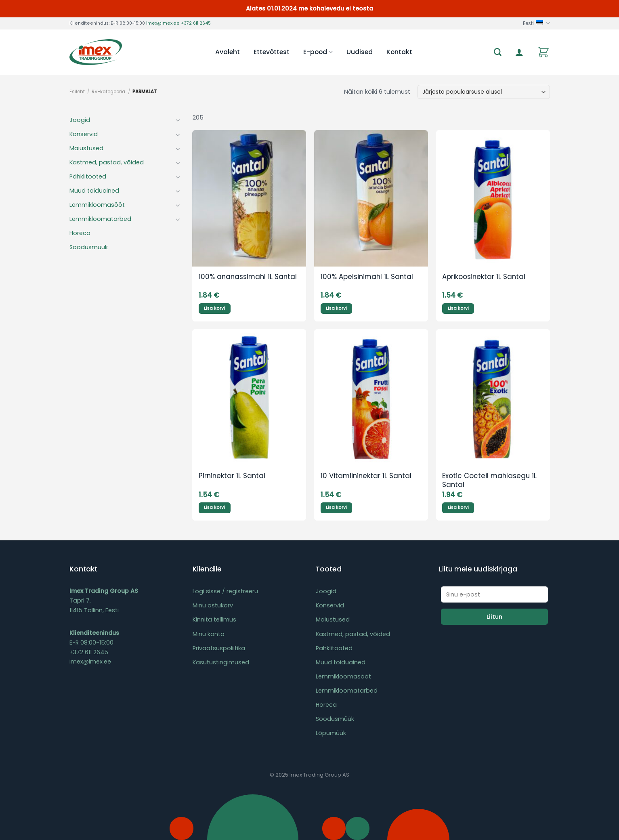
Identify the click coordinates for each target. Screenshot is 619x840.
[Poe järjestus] (484, 92)
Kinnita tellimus (214, 619)
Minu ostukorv (213, 605)
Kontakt (399, 52)
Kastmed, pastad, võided (107, 162)
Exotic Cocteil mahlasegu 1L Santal (489, 481)
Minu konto (209, 634)
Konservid (84, 134)
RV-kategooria (108, 92)
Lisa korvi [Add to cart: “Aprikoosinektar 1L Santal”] (458, 308)
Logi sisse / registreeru (225, 591)
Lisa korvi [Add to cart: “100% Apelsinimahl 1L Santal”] (336, 308)
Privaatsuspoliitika (219, 648)
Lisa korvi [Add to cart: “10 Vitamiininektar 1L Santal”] (336, 507)
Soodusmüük (89, 247)
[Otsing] (498, 52)
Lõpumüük (331, 733)
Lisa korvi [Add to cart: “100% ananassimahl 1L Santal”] (214, 308)
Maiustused (86, 148)
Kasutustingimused (221, 662)
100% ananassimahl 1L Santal (248, 277)
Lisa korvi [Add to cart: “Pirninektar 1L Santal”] (214, 507)
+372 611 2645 (196, 23)
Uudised (360, 52)
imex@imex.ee (163, 23)
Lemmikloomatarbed (100, 219)
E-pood (318, 52)
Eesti (536, 23)
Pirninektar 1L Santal (232, 476)
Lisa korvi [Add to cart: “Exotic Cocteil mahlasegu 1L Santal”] (458, 507)
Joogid (80, 120)
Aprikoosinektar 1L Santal (484, 277)
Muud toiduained (94, 191)
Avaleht (228, 52)
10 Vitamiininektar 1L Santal (366, 476)
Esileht (77, 92)
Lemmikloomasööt (97, 205)
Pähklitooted (88, 176)
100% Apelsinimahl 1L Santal (367, 277)
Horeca (80, 233)
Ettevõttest (272, 52)
